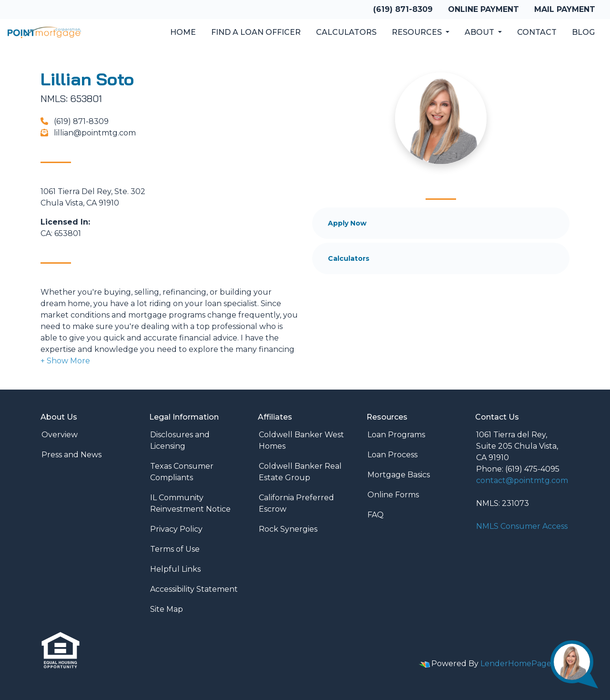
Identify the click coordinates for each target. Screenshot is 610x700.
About (480, 32)
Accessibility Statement (194, 589)
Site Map (167, 609)
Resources (418, 32)
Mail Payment (565, 9)
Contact (537, 32)
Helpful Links (175, 569)
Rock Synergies (288, 529)
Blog (583, 32)
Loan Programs (396, 435)
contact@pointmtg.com (522, 480)
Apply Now (347, 223)
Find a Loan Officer (256, 32)
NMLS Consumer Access (522, 526)
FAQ (376, 515)
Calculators (346, 32)
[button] (65, 361)
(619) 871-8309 (403, 9)
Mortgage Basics (399, 475)
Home (183, 32)
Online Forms (393, 495)
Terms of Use (175, 549)
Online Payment (483, 9)
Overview (60, 435)
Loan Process (392, 455)
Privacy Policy (176, 529)
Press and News (71, 455)
